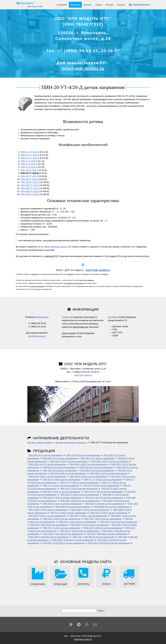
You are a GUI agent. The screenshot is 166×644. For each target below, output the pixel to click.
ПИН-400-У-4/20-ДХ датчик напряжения (62, 504)
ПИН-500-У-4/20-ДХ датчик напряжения (105, 504)
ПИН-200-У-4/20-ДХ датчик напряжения (80, 501)
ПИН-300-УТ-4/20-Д (30, 188)
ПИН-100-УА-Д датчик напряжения (96, 467)
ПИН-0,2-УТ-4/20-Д (30, 155)
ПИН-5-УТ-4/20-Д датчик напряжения (101, 486)
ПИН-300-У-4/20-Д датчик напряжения (88, 477)
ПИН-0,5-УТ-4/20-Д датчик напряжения (79, 483)
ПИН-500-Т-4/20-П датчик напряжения (62, 519)
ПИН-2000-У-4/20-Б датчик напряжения (90, 510)
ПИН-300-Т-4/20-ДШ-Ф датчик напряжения (73, 540)
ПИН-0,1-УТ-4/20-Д (30, 152)
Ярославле (43, 317)
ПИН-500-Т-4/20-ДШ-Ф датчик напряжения (64, 543)
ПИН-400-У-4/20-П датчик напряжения (88, 464)
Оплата (99, 5)
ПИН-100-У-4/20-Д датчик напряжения (109, 473)
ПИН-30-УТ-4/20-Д (30, 176)
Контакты (88, 5)
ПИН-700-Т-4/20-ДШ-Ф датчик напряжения (109, 543)
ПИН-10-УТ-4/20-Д (30, 170)
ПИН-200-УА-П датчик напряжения (83, 455)
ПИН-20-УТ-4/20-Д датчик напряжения (79, 489)
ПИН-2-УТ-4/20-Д (29, 164)
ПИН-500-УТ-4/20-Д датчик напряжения (62, 498)
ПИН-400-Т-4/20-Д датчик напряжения (89, 525)
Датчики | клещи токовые (40, 443)
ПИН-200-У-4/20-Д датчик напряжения (47, 477)
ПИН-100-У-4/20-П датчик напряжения (69, 461)
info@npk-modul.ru (83, 68)
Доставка (109, 5)
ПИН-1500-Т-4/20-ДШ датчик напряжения (63, 534)
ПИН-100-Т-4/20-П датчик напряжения (109, 513)
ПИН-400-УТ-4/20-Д (30, 191)
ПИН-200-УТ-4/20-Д (30, 185)
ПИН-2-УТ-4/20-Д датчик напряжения (61, 486)
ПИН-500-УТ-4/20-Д (30, 194)
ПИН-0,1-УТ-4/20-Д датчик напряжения (103, 480)
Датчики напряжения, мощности (71, 443)
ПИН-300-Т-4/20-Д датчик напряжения (48, 525)
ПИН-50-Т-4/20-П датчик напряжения (68, 513)
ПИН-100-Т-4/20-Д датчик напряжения (77, 522)
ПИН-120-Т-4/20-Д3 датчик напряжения (103, 528)
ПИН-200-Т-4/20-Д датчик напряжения (118, 522)
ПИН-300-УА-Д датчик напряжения (60, 471)
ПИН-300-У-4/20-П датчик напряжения (47, 464)
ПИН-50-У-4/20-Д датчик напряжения (68, 473)
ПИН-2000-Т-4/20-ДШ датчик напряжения (49, 537)
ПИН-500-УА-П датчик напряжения (97, 458)
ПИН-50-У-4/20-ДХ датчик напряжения (104, 498)
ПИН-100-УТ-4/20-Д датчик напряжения (103, 492)
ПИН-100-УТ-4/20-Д (30, 182)
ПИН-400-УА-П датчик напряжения (60, 458)
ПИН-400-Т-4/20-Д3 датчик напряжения (79, 531)
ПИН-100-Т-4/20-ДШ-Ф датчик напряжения (93, 537)
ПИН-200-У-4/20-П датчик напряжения (110, 461)
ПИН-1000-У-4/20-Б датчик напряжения (48, 510)
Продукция (75, 5)
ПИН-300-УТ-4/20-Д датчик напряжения (80, 495)
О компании (62, 5)
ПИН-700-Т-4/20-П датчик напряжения (103, 519)
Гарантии (121, 5)
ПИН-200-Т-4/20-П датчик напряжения (47, 516)
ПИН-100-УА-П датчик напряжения (46, 455)
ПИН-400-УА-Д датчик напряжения (97, 471)
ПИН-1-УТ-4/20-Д (29, 161)
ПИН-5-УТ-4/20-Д (29, 167)
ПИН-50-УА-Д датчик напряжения (59, 467)
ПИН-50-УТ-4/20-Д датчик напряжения (62, 492)
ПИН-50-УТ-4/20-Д (30, 179)
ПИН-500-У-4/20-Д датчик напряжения (62, 480)
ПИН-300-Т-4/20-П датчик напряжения (88, 516)
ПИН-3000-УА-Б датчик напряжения (111, 507)
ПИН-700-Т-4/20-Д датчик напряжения (62, 528)
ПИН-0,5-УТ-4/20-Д (30, 158)
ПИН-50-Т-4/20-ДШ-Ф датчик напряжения (107, 534)
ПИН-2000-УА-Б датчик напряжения (73, 507)
